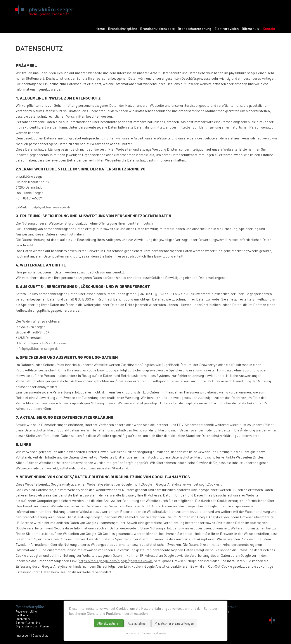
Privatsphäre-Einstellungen (174, 623)
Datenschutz (41, 635)
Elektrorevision (227, 28)
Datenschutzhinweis (154, 633)
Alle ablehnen (138, 623)
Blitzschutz (251, 28)
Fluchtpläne (23, 619)
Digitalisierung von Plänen (32, 626)
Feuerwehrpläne (26, 611)
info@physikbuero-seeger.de (49, 207)
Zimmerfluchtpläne (28, 623)
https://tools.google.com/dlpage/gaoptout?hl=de (116, 561)
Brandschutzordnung (195, 28)
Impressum (23, 635)
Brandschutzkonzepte (158, 28)
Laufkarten (23, 615)
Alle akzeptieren (109, 623)
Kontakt (269, 28)
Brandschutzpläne (123, 28)
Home (100, 28)
